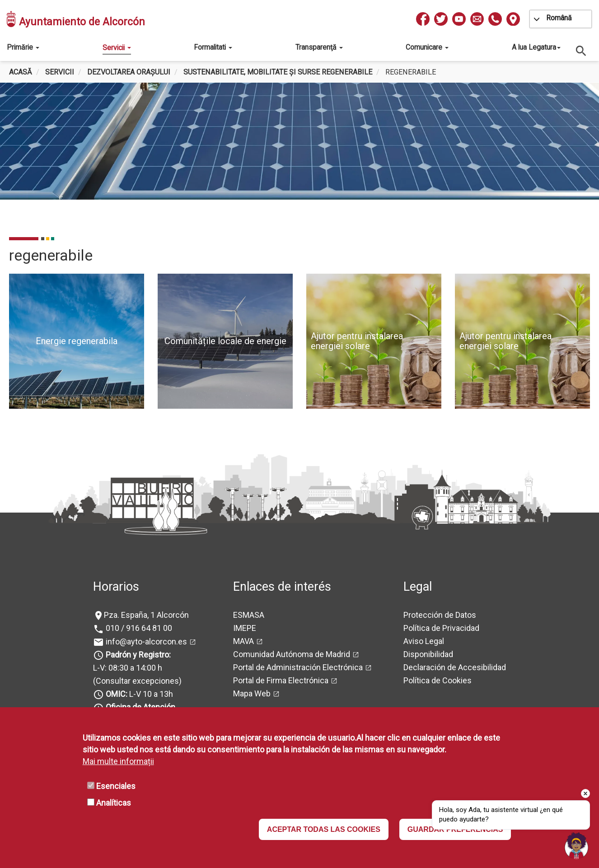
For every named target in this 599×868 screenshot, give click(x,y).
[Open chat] (576, 845)
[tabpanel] (299, 150)
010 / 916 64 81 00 (138, 628)
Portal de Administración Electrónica (298, 667)
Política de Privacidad (441, 628)
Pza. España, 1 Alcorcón (146, 615)
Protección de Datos (440, 615)
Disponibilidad (428, 654)
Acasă (21, 72)
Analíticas (114, 803)
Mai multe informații (118, 761)
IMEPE (245, 628)
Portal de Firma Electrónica (281, 680)
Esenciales (116, 786)
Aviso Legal (424, 641)
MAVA (243, 641)
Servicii (117, 48)
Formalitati (213, 47)
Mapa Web (252, 693)
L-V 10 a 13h (138, 694)
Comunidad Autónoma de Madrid (292, 654)
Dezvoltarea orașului (129, 72)
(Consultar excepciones (136, 681)
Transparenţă (319, 47)
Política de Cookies (438, 680)
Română (559, 18)
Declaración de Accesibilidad (455, 667)
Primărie (23, 47)
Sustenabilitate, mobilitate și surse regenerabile (278, 72)
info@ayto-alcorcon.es (145, 642)
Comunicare (427, 47)
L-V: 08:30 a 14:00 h (128, 668)
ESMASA (249, 615)
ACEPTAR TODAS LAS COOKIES (324, 829)
